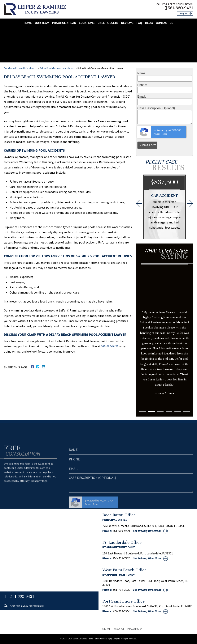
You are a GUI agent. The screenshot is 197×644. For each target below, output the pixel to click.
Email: (142, 97)
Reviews (127, 23)
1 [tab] (143, 412)
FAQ (139, 23)
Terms (164, 134)
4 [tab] (169, 412)
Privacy (157, 134)
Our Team (42, 23)
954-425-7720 (121, 558)
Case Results (108, 23)
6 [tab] (187, 412)
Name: (142, 73)
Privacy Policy (135, 629)
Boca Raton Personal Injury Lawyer (21, 68)
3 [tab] (160, 412)
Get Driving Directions (147, 531)
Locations (87, 23)
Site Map (106, 629)
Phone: (142, 85)
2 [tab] (151, 412)
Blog (149, 23)
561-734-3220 (121, 590)
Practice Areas (64, 23)
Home (28, 23)
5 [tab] (178, 412)
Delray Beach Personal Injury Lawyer (57, 68)
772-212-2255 (121, 611)
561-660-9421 (180, 8)
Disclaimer (119, 629)
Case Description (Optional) (156, 108)
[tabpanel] (164, 337)
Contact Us (165, 23)
